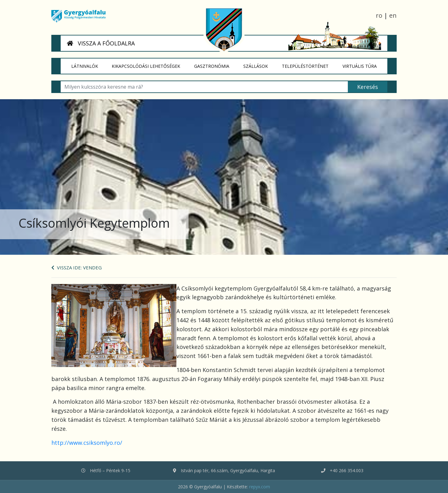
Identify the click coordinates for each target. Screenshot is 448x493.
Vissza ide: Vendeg (77, 267)
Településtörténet (309, 64)
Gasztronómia (215, 64)
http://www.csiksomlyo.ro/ (87, 443)
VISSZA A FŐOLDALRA (101, 43)
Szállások (259, 64)
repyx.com (260, 487)
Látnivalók (88, 64)
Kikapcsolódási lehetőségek (150, 64)
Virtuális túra (363, 64)
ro (379, 15)
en (393, 15)
